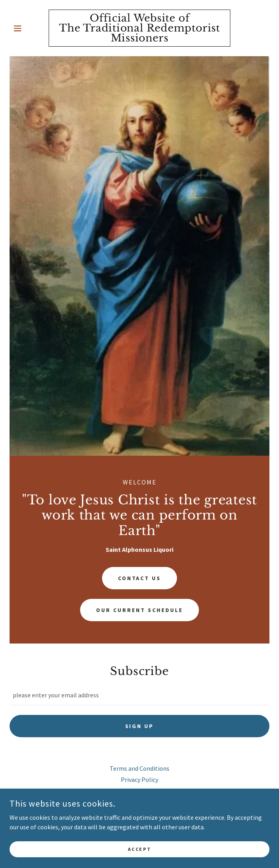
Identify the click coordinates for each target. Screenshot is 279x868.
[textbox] (139, 695)
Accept (139, 849)
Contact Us (140, 578)
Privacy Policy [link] (139, 779)
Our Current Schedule (139, 610)
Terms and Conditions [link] (139, 768)
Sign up (140, 726)
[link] (139, 28)
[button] (29, 28)
